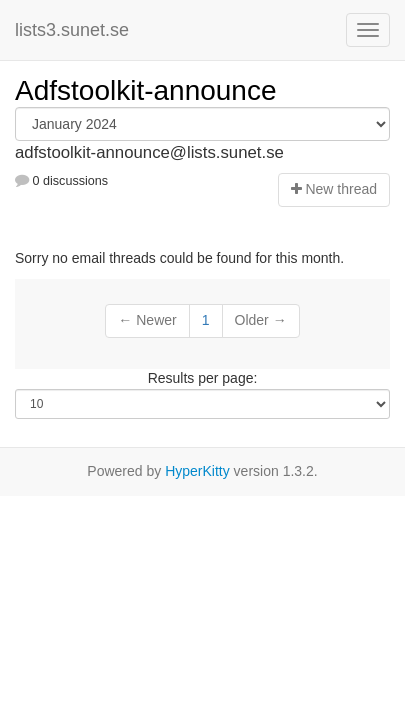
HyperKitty (197, 471)
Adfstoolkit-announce (146, 90)
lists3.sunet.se (72, 30)
